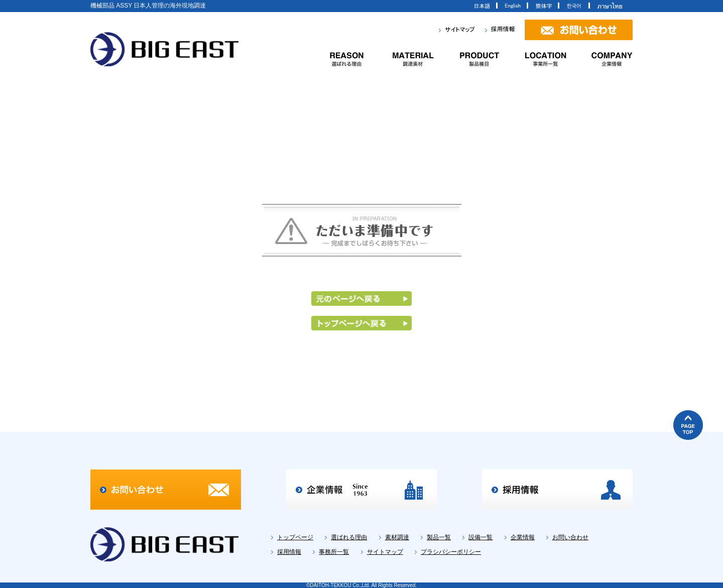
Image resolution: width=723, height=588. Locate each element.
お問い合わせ (570, 537)
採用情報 (289, 552)
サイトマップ (385, 552)
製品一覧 (439, 537)
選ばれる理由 (349, 537)
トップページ (295, 537)
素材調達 (397, 537)
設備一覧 (480, 537)
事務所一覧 (334, 552)
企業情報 (523, 537)
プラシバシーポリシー (451, 552)
